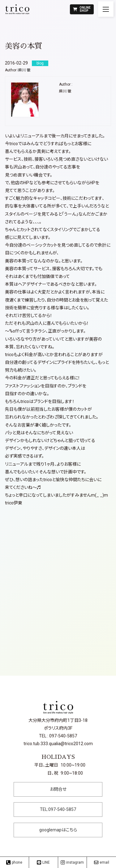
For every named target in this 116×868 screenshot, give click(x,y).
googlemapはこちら (58, 830)
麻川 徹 (24, 70)
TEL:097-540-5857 (58, 809)
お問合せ (58, 789)
